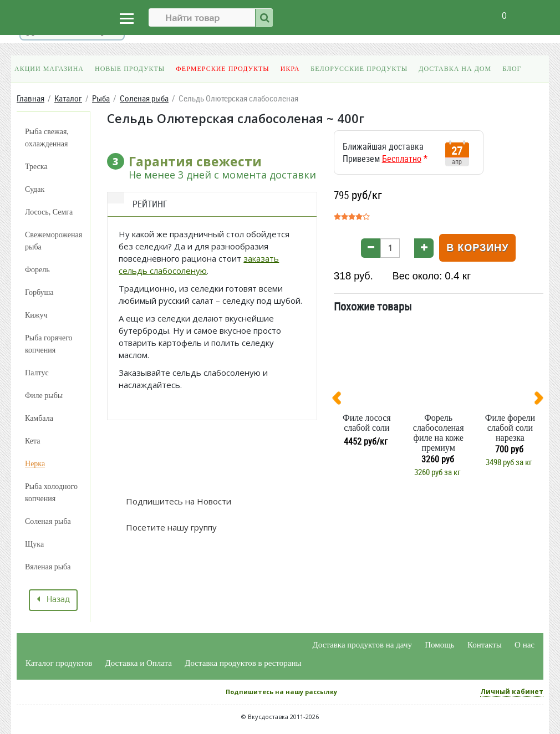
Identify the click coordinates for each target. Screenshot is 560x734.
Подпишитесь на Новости (177, 501)
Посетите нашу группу (170, 527)
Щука (34, 544)
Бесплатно (402, 159)
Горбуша (39, 292)
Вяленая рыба (48, 567)
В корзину (477, 248)
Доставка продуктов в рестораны (243, 663)
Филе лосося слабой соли (367, 423)
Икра (290, 69)
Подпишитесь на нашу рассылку (281, 692)
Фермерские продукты (223, 69)
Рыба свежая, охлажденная (47, 138)
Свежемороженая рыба (54, 241)
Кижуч (36, 315)
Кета (33, 441)
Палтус (37, 373)
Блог (512, 69)
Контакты (485, 645)
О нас (525, 645)
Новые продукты (130, 69)
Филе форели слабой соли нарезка (510, 428)
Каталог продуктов (59, 663)
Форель (37, 270)
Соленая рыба (48, 521)
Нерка (35, 464)
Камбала (39, 418)
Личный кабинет (512, 692)
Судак (35, 189)
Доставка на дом (455, 69)
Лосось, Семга (49, 212)
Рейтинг (150, 204)
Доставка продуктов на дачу (362, 645)
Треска (36, 167)
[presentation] (341, 400)
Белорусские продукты (359, 69)
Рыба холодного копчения (51, 493)
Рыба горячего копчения (49, 344)
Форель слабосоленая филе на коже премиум (439, 433)
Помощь (439, 645)
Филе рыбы (44, 396)
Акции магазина (49, 69)
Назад (53, 600)
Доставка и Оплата (139, 663)
